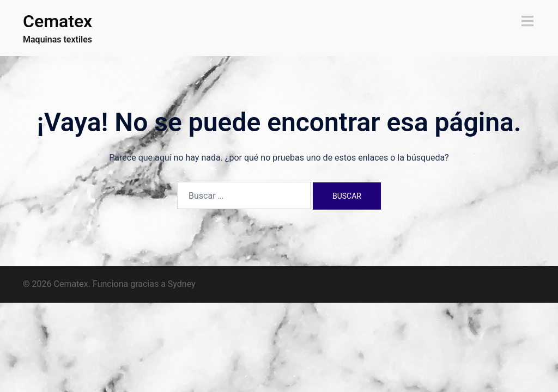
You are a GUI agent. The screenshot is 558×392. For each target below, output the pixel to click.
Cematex (57, 21)
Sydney (182, 284)
